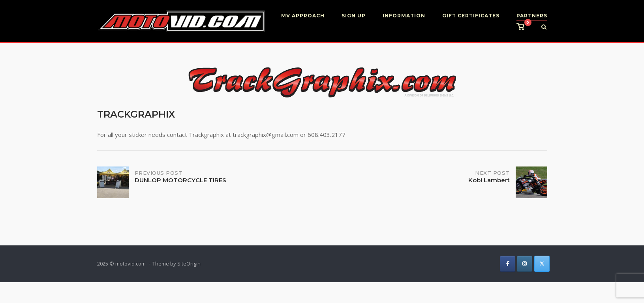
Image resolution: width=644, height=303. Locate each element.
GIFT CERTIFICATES (471, 16)
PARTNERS (532, 16)
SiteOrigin (189, 264)
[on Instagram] (525, 264)
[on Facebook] (508, 264)
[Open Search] (544, 28)
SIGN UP (354, 16)
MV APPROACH (303, 16)
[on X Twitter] (542, 264)
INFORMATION (404, 16)
